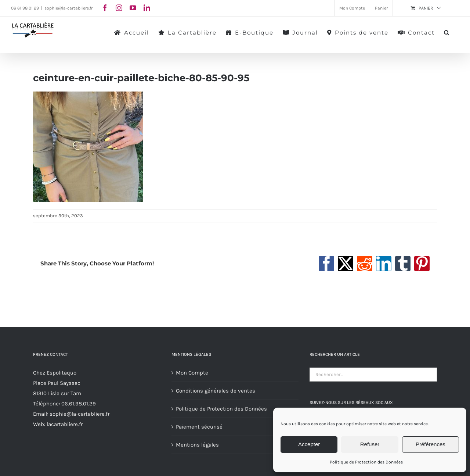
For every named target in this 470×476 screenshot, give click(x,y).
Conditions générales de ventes (216, 391)
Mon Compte (192, 373)
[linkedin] (147, 8)
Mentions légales (197, 445)
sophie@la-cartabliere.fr (68, 8)
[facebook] (105, 8)
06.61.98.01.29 (79, 404)
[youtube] (133, 8)
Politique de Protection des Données (366, 462)
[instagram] (119, 8)
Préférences (431, 444)
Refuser (370, 444)
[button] (447, 32)
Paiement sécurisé (199, 427)
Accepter (309, 444)
